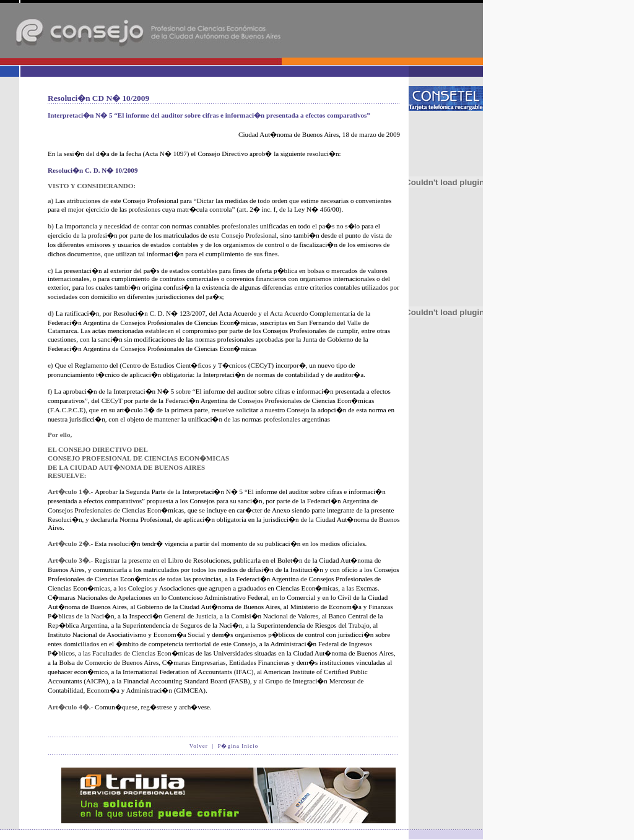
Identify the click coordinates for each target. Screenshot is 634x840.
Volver (199, 746)
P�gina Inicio (238, 746)
